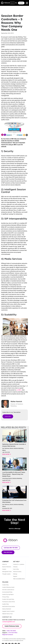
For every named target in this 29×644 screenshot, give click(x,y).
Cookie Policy (5, 585)
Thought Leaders (6, 574)
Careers (4, 569)
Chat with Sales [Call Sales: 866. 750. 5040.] (8, 552)
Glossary (15, 567)
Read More (6, 454)
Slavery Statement (7, 609)
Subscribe (8, 416)
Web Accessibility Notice (19, 579)
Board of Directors (7, 567)
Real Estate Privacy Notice (9, 607)
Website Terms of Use (7, 614)
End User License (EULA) (8, 590)
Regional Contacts (8, 635)
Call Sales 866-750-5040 (11, 548)
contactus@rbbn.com (9, 622)
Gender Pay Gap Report (8, 594)
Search (16, 3)
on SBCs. (19, 390)
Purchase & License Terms (9, 602)
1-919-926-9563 (12, 633)
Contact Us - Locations (19, 564)
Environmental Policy (7, 592)
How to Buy (16, 569)
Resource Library (17, 572)
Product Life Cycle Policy (8, 599)
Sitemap (15, 574)
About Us (5, 564)
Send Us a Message (15, 529)
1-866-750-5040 (11, 631)
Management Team (7, 572)
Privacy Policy (6, 597)
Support (15, 576)
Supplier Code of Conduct (8, 611)
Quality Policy (6, 604)
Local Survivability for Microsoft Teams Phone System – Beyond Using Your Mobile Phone (14, 474)
